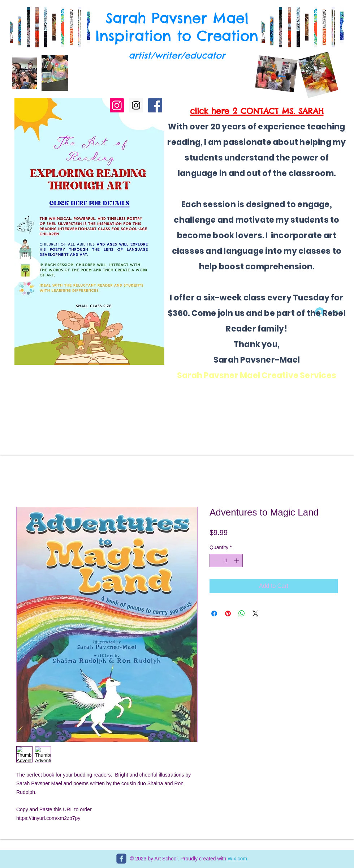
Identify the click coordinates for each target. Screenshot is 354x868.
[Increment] (237, 561)
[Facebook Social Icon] (155, 105)
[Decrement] (215, 561)
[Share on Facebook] (214, 613)
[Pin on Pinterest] (228, 613)
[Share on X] (255, 613)
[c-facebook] (121, 859)
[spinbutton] (226, 561)
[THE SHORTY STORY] (117, 105)
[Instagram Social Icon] (136, 105)
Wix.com (237, 859)
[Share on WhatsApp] (242, 613)
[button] (263, 27)
